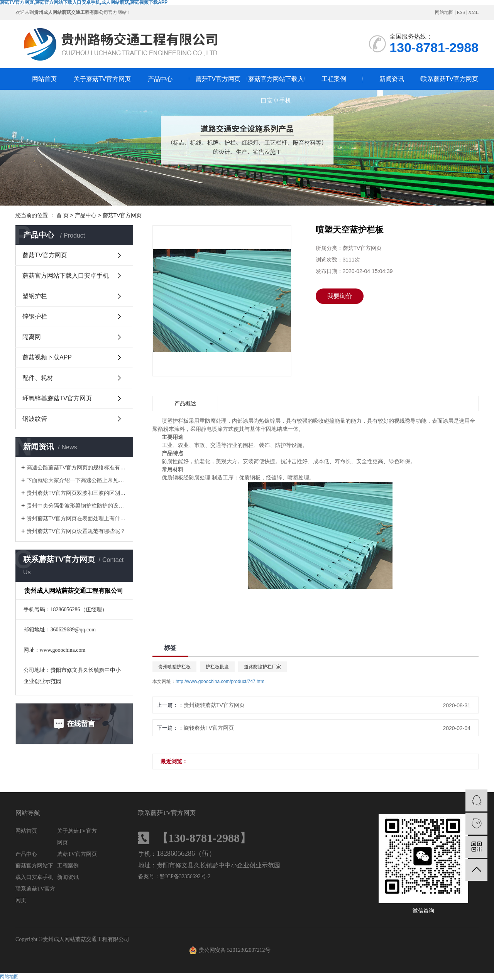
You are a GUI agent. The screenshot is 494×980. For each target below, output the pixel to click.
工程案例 (334, 79)
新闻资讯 (392, 79)
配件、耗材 (38, 378)
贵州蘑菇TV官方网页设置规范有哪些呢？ (76, 531)
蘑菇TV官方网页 (218, 79)
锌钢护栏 (35, 316)
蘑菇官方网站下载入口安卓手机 (276, 83)
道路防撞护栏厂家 (262, 667)
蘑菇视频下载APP (47, 357)
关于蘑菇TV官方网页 (102, 79)
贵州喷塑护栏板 (174, 667)
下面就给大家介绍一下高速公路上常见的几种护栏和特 (77, 480)
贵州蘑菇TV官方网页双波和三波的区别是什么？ (77, 493)
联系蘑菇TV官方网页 (450, 79)
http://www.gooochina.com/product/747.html (221, 681)
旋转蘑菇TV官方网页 (209, 728)
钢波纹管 (35, 419)
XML (473, 12)
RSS (461, 12)
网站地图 (444, 12)
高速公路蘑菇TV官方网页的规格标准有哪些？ (77, 467)
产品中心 (160, 79)
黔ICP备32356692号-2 (185, 876)
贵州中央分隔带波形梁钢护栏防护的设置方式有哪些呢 (77, 506)
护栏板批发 (217, 667)
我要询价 (340, 296)
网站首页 (44, 79)
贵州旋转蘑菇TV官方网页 (214, 705)
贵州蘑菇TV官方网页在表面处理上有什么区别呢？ (77, 518)
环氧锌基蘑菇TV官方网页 (57, 398)
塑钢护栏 (35, 296)
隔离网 (32, 337)
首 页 (63, 215)
